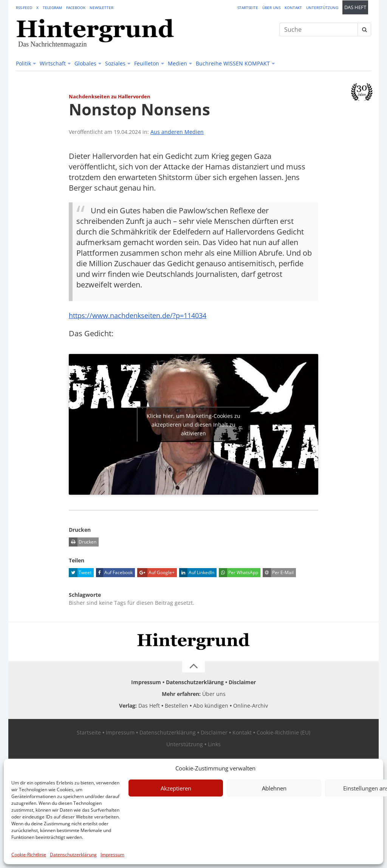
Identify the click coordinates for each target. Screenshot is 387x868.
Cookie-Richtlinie (29, 855)
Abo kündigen (211, 706)
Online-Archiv (251, 706)
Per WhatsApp (238, 573)
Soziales (115, 63)
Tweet (80, 573)
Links (214, 744)
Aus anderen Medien (177, 132)
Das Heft (355, 7)
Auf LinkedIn (197, 573)
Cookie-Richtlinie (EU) (283, 732)
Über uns (271, 8)
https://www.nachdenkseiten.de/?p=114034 (144, 315)
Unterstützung (322, 8)
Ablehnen (274, 788)
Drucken (83, 542)
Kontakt (293, 8)
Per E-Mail (278, 573)
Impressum (112, 855)
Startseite (248, 8)
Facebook (76, 8)
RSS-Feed (24, 8)
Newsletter (101, 8)
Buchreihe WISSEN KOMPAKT (233, 63)
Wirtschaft (53, 63)
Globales (85, 63)
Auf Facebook (114, 573)
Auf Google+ (156, 573)
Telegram (52, 8)
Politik (23, 63)
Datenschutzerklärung (73, 855)
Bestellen (176, 706)
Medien (177, 63)
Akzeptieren (176, 788)
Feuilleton (147, 63)
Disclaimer (242, 682)
